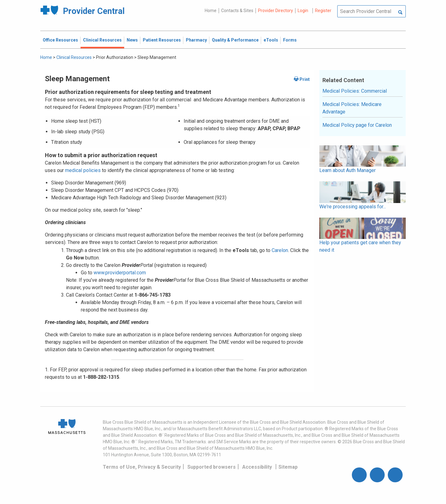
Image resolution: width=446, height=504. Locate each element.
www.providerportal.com (120, 273)
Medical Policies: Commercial (355, 91)
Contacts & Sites (237, 11)
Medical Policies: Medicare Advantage (352, 108)
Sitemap (288, 467)
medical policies (82, 170)
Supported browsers (212, 467)
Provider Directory (275, 11)
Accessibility (257, 467)
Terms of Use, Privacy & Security (142, 467)
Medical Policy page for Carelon (357, 125)
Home (211, 11)
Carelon (280, 250)
